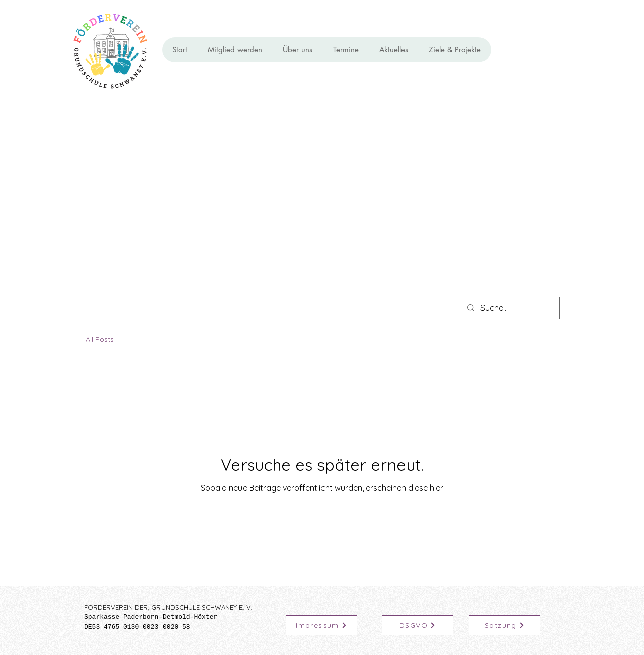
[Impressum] (321, 625)
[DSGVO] (418, 625)
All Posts (100, 339)
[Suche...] (509, 308)
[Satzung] (505, 625)
